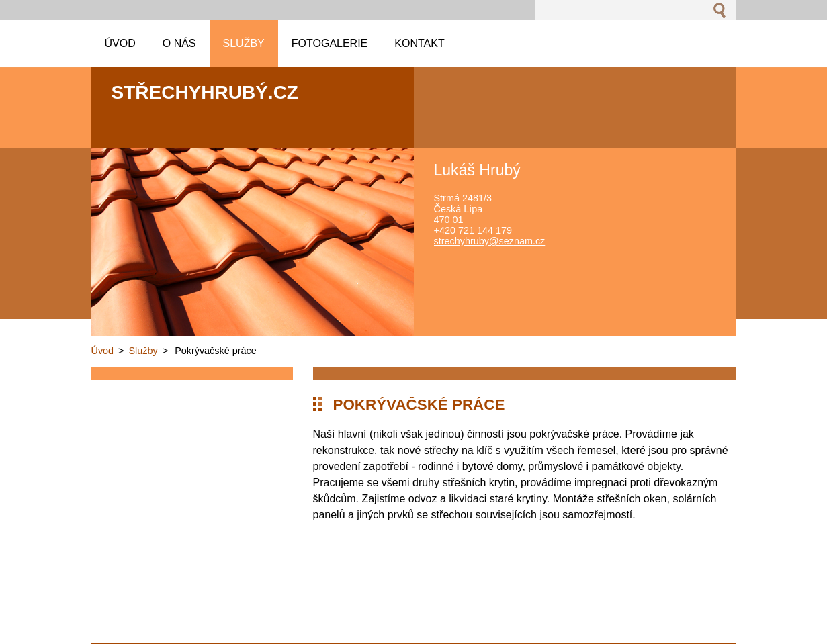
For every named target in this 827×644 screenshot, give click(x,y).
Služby (143, 351)
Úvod (103, 351)
